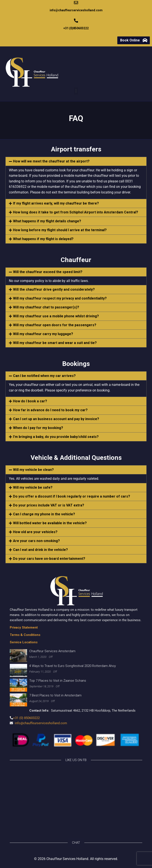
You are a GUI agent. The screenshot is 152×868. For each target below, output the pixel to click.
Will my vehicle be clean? (33, 470)
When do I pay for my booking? (38, 428)
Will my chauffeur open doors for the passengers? (55, 325)
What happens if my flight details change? (47, 221)
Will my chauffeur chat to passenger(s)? (46, 307)
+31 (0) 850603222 (26, 718)
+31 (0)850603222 (76, 28)
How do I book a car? (30, 401)
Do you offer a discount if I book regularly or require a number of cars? (72, 496)
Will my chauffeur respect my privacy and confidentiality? (60, 298)
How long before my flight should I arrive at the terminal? (60, 230)
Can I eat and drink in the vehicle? (40, 550)
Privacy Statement (24, 627)
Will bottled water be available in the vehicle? (50, 523)
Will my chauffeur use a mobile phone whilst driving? (56, 316)
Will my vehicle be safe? (33, 487)
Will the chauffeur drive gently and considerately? (54, 289)
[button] (76, 91)
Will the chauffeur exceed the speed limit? (48, 272)
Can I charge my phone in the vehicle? (44, 514)
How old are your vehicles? (35, 532)
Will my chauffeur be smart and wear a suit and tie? (55, 343)
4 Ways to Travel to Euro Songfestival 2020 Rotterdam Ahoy (73, 666)
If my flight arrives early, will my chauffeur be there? (56, 203)
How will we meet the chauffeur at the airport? (51, 161)
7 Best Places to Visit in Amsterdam (55, 695)
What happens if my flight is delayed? (43, 239)
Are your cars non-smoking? (36, 541)
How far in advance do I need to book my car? (50, 410)
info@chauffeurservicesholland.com (76, 10)
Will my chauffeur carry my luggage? (43, 334)
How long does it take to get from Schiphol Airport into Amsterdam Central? (76, 212)
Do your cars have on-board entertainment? (49, 559)
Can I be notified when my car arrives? (44, 376)
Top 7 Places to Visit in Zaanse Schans (58, 681)
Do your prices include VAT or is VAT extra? (49, 505)
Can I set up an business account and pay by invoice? (56, 419)
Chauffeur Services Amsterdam (52, 651)
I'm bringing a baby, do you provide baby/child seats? (56, 437)
